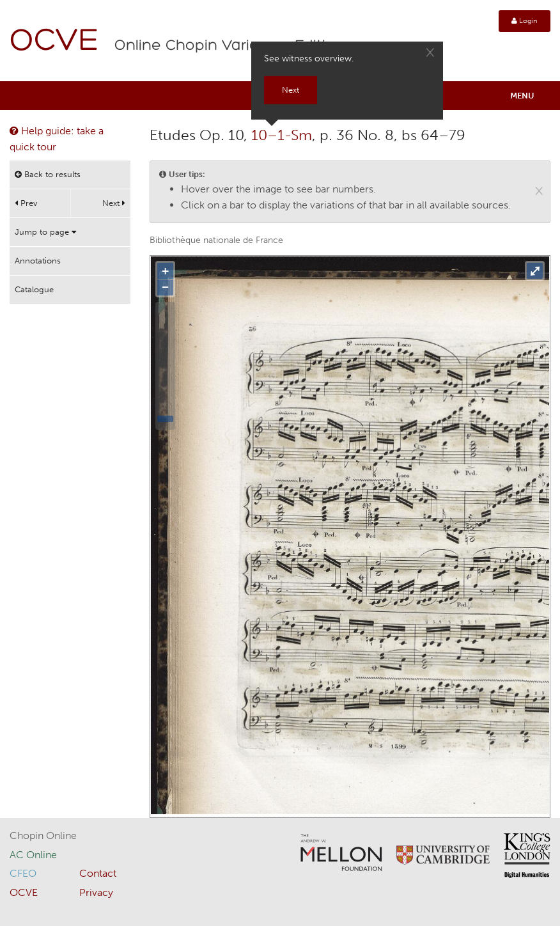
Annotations (38, 261)
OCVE (54, 42)
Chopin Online (43, 836)
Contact (98, 873)
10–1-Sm (282, 135)
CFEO (23, 873)
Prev (26, 203)
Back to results (48, 174)
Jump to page (45, 232)
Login (525, 21)
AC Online (33, 855)
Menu (522, 96)
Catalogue (34, 289)
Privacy (96, 892)
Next (114, 203)
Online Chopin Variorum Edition (229, 46)
